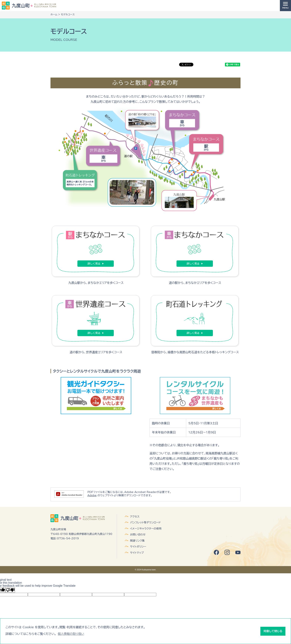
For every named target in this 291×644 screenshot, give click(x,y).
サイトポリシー (138, 547)
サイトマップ (137, 553)
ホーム (54, 15)
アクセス (135, 517)
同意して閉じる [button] (273, 631)
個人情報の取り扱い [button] (71, 634)
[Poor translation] (10, 590)
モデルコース (68, 15)
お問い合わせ (138, 535)
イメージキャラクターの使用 (146, 529)
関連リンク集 (137, 541)
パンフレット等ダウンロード (145, 522)
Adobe (92, 495)
